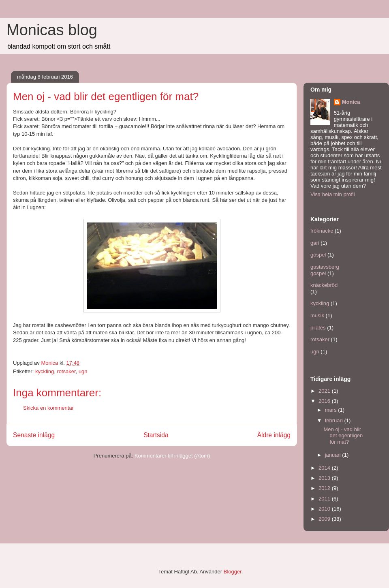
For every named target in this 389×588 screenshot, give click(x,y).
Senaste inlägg (34, 435)
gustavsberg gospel (325, 270)
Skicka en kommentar (48, 408)
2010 (325, 509)
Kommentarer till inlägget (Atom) (172, 456)
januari (334, 455)
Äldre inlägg (274, 435)
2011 (325, 499)
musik (317, 315)
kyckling (45, 371)
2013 (325, 478)
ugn (83, 371)
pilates (318, 328)
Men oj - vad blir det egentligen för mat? (343, 436)
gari (315, 243)
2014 (325, 468)
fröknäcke (322, 231)
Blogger (233, 572)
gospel (318, 255)
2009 (325, 519)
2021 (325, 391)
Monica (351, 102)
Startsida (156, 435)
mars (332, 410)
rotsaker (66, 371)
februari (335, 420)
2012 (325, 488)
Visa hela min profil (333, 194)
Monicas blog (52, 30)
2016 (325, 401)
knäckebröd (324, 285)
